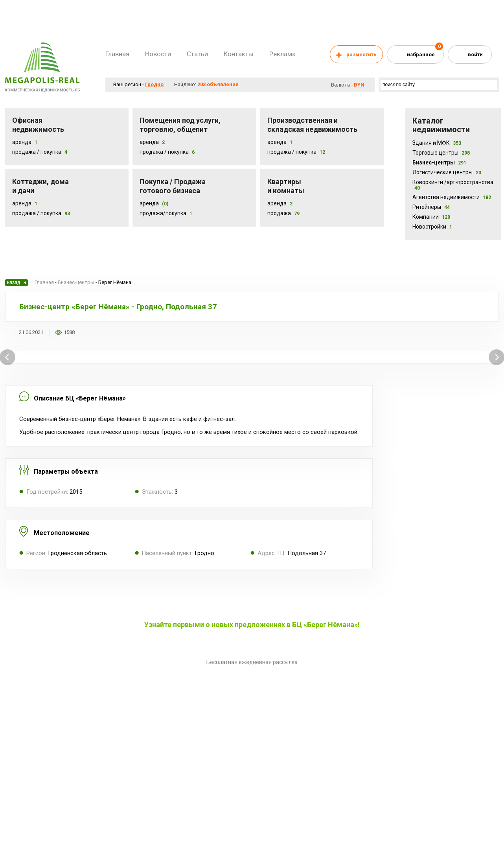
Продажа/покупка (163, 213)
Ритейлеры (431, 207)
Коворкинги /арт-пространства (453, 185)
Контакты (239, 54)
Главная (117, 54)
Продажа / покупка (164, 152)
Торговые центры (441, 153)
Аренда (22, 142)
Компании (431, 217)
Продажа (279, 213)
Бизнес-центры (439, 162)
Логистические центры (447, 172)
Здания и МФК (437, 143)
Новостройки (432, 227)
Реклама (282, 54)
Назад (17, 283)
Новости (158, 54)
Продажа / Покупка (37, 152)
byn (359, 85)
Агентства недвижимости (452, 197)
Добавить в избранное (86, 332)
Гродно (154, 84)
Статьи (197, 54)
